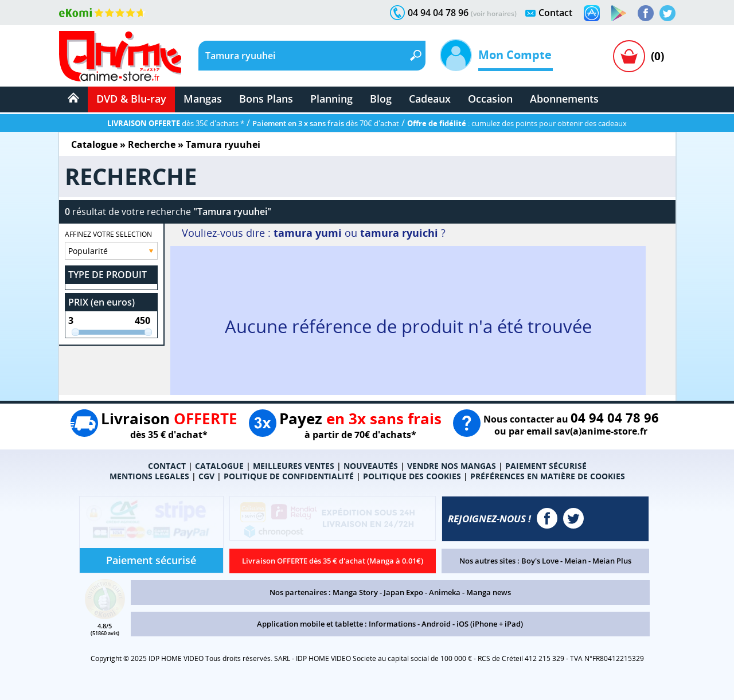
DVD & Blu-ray (131, 99)
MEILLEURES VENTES (294, 466)
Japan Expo (403, 592)
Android (436, 624)
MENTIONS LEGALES (149, 476)
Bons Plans (266, 99)
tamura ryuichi (399, 233)
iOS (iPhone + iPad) (490, 624)
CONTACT (167, 466)
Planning (331, 99)
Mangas (203, 99)
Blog (381, 99)
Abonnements (564, 99)
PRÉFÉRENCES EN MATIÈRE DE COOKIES (548, 476)
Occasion (490, 99)
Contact (555, 13)
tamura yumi (308, 233)
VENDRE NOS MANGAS (452, 466)
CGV (206, 476)
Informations (392, 624)
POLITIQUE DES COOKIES (412, 476)
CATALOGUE (219, 466)
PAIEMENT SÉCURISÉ (546, 466)
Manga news (489, 592)
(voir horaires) (494, 13)
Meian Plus (612, 561)
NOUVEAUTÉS (371, 466)
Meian (575, 561)
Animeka (445, 592)
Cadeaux (430, 99)
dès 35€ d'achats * (176, 123)
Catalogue (94, 144)
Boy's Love (540, 561)
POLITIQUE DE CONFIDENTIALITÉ (289, 476)
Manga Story (355, 592)
